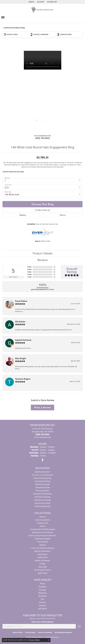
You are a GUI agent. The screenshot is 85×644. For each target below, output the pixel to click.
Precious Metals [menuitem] (42, 491)
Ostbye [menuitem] (42, 564)
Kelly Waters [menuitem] (42, 554)
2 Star (29, 274)
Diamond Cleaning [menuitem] (42, 497)
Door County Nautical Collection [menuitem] (42, 535)
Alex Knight (21, 358)
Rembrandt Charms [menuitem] (42, 570)
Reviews (43, 260)
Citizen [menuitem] (43, 526)
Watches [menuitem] (42, 605)
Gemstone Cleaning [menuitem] (42, 500)
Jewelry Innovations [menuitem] (43, 551)
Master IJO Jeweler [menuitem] (43, 560)
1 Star (29, 277)
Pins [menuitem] (42, 599)
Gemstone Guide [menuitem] (43, 487)
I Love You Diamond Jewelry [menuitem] (42, 548)
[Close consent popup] (49, 640)
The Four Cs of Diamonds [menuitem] (43, 475)
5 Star (29, 267)
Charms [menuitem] (42, 602)
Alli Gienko (20, 322)
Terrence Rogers (23, 379)
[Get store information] (42, 437)
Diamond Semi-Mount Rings (15, 28)
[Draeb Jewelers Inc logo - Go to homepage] (43, 10)
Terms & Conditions (45, 632)
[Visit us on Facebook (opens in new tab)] (42, 460)
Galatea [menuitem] (43, 545)
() (54, 267)
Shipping (23, 215)
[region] (42, 88)
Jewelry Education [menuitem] (42, 472)
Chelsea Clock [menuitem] (42, 523)
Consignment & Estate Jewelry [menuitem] (42, 529)
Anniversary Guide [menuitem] (42, 503)
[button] (31, 2)
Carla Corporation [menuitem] (42, 520)
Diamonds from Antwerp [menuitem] (42, 532)
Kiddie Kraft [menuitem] (42, 557)
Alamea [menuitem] (42, 517)
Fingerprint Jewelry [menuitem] (43, 539)
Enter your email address (42, 622)
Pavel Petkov (21, 301)
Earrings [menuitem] (42, 590)
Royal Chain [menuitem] (42, 573)
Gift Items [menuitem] (42, 609)
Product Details (42, 253)
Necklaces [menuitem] (42, 593)
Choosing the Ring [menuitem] (43, 481)
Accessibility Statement (64, 632)
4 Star (29, 269)
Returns (63, 215)
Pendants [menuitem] (43, 587)
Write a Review (42, 407)
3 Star (29, 272)
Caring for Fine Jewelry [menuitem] (43, 494)
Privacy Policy (30, 632)
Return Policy (18, 632)
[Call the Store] (42, 434)
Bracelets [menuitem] (42, 596)
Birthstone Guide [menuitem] (42, 484)
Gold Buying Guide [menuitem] (42, 506)
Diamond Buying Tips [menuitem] (42, 478)
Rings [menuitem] (42, 584)
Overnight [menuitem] (42, 567)
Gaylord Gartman (23, 340)
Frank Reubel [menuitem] (42, 542)
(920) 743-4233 (43, 138)
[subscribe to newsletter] (79, 626)
